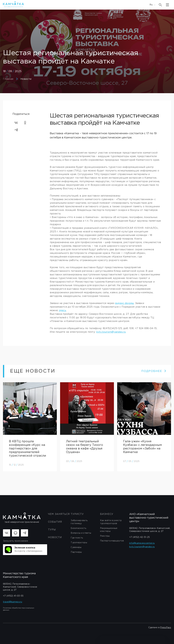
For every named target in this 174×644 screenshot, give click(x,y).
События (55, 522)
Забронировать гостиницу (79, 522)
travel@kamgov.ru (13, 602)
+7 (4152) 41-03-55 (13, 596)
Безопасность (78, 528)
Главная (8, 79)
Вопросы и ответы (81, 533)
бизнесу (107, 514)
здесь (63, 311)
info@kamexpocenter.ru (142, 543)
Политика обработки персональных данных (19, 609)
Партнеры (76, 552)
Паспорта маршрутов (112, 541)
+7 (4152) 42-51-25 (139, 537)
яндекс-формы (124, 303)
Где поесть (77, 538)
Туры (52, 530)
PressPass (166, 628)
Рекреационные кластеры (109, 530)
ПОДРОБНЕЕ (154, 371)
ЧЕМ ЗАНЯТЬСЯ (59, 514)
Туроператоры (79, 543)
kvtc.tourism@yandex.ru (111, 332)
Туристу (77, 514)
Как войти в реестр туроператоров (111, 522)
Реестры (105, 536)
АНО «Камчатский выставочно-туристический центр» (149, 518)
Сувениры (76, 547)
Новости (26, 79)
